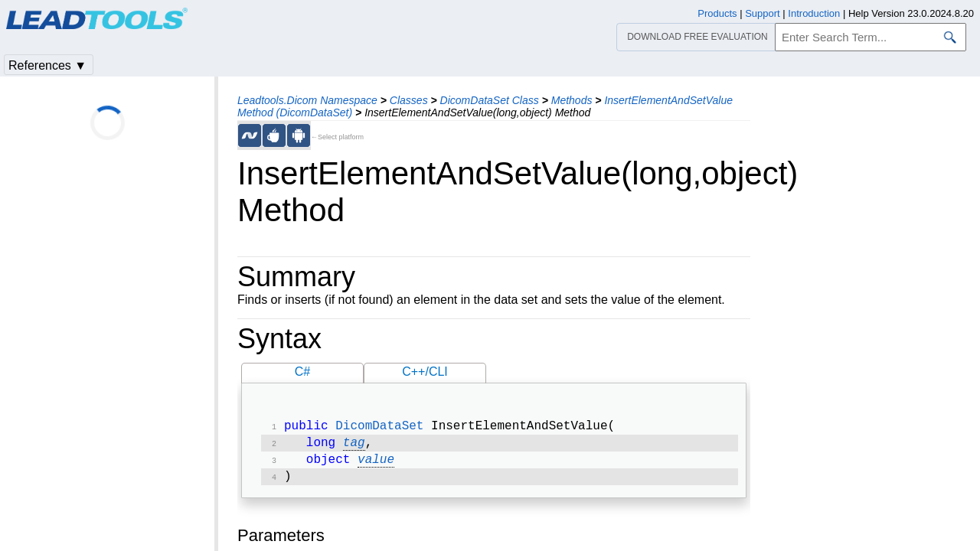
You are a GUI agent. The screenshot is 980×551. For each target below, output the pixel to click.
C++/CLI (425, 372)
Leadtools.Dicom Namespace (307, 100)
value (376, 465)
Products (717, 13)
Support (763, 13)
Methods (572, 100)
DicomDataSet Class (490, 100)
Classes (409, 100)
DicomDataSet (379, 428)
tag (354, 446)
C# (302, 372)
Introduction (814, 13)
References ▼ (47, 65)
